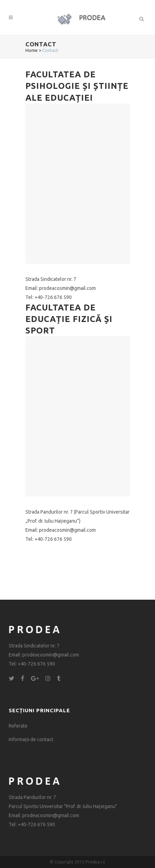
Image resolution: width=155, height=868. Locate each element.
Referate (18, 726)
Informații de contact (31, 739)
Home (32, 50)
